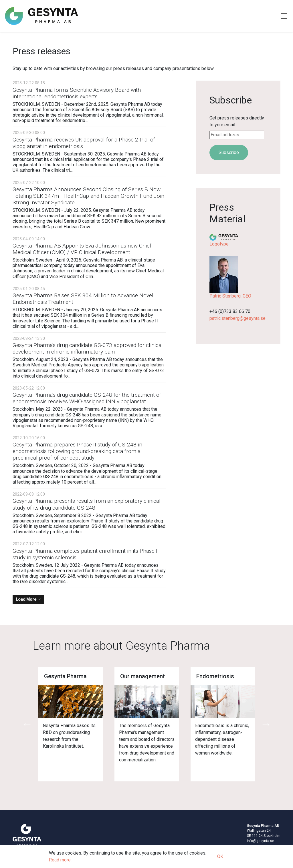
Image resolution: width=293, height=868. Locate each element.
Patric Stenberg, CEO (230, 296)
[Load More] (28, 599)
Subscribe (229, 152)
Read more (60, 860)
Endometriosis (215, 676)
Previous (27, 724)
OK (220, 856)
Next (266, 724)
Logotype (219, 244)
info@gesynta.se (261, 841)
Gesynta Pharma (65, 676)
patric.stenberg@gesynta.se (237, 318)
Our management (142, 676)
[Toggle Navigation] (284, 16)
